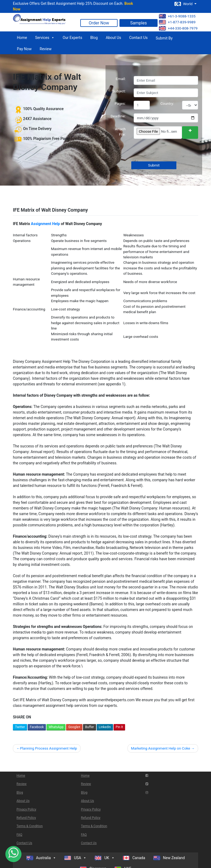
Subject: (119, 91)
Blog (94, 38)
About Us (113, 38)
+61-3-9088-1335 (177, 16)
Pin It (119, 727)
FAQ (19, 835)
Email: (121, 79)
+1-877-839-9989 (177, 22)
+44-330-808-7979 (178, 28)
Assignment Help (45, 224)
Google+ (74, 727)
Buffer (90, 727)
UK (104, 858)
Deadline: (118, 116)
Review (46, 49)
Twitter (20, 727)
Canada (134, 858)
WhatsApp (56, 727)
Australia (41, 858)
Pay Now (24, 49)
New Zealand (169, 858)
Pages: (120, 103)
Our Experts (72, 38)
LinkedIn (105, 727)
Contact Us (138, 38)
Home (22, 38)
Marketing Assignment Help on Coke (161, 748)
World (184, 4)
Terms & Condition (30, 826)
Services (45, 38)
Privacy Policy (26, 809)
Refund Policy (26, 818)
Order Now (99, 23)
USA (75, 858)
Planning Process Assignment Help (48, 748)
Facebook (37, 727)
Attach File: (120, 132)
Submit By (164, 38)
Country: (167, 103)
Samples (139, 23)
